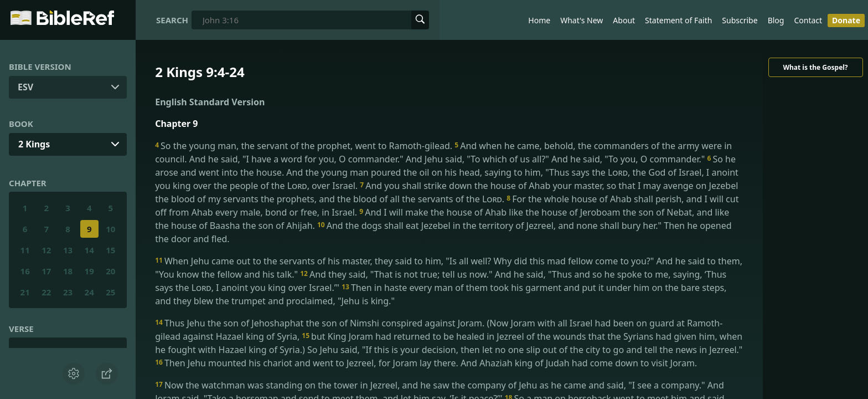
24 (89, 292)
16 (25, 271)
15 (110, 250)
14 (89, 250)
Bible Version (40, 66)
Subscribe (740, 20)
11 (25, 250)
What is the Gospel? (815, 67)
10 (110, 229)
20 (110, 271)
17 (46, 271)
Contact (808, 20)
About (624, 20)
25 (110, 292)
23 (68, 292)
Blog (776, 20)
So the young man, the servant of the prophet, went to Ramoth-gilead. (305, 146)
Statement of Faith (678, 20)
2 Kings (34, 144)
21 (25, 292)
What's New (582, 20)
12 (46, 250)
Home (539, 20)
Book (21, 124)
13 (68, 250)
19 (89, 271)
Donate (846, 20)
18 (68, 271)
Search (172, 20)
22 (46, 292)
